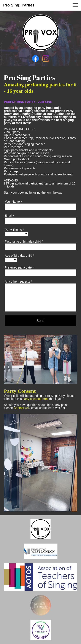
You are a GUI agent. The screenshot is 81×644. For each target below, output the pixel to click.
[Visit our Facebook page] (35, 59)
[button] (75, 5)
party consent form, (35, 399)
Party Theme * (14, 230)
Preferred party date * (19, 267)
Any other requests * (18, 281)
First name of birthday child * (24, 242)
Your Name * (13, 202)
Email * (10, 216)
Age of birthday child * (19, 256)
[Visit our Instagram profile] (46, 59)
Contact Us (21, 408)
